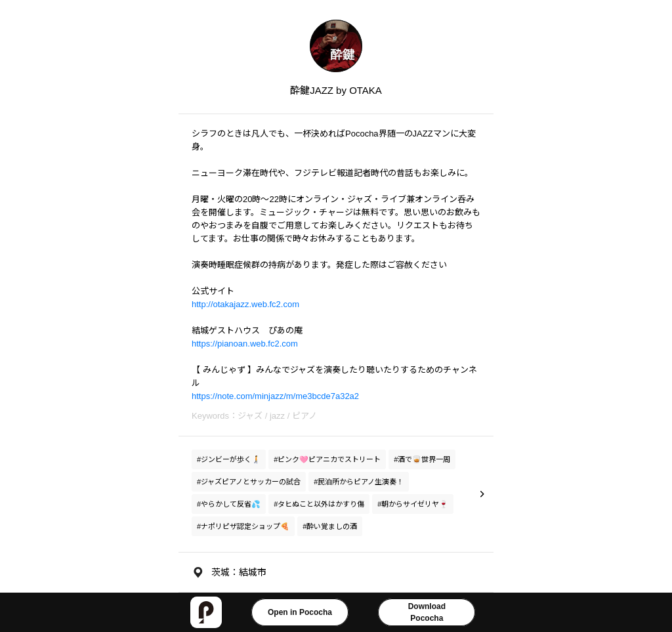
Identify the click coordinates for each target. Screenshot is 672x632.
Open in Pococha (300, 612)
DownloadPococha (427, 612)
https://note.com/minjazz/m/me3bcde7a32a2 (275, 396)
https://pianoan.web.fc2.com (245, 344)
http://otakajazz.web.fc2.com (245, 304)
